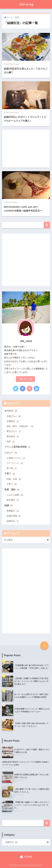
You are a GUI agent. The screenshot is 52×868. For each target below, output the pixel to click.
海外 (11, 442)
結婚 (9, 506)
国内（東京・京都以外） (20, 426)
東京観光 (13, 437)
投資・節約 (12, 490)
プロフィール (26, 379)
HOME (26, 857)
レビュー (11, 453)
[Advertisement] (26, 149)
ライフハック (15, 463)
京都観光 (13, 421)
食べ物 (12, 468)
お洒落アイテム (16, 458)
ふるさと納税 (15, 495)
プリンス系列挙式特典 (18, 447)
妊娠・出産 (14, 479)
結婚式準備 (14, 516)
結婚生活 (13, 521)
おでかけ (11, 411)
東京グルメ (14, 431)
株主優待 (13, 500)
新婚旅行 (13, 511)
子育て (10, 474)
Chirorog (26, 4)
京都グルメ (14, 416)
